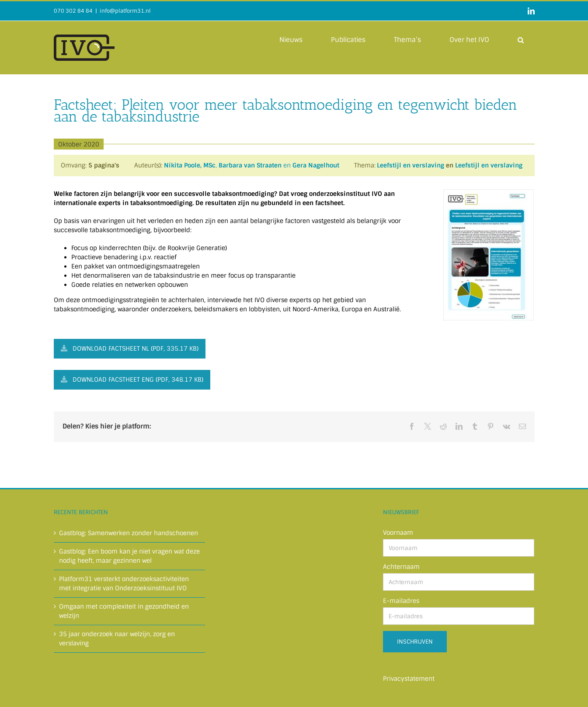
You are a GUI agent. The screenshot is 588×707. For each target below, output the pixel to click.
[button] (521, 39)
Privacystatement (409, 679)
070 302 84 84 (73, 11)
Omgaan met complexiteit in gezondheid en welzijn (124, 611)
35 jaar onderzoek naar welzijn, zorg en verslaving (117, 639)
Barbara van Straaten (250, 165)
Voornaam (398, 533)
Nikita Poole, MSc (190, 165)
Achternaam (401, 567)
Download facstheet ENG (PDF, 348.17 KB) (132, 380)
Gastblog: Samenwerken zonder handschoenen (129, 533)
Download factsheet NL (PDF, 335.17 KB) (130, 348)
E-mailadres (401, 601)
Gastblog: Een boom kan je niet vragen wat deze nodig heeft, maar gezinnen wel (129, 556)
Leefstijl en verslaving (411, 165)
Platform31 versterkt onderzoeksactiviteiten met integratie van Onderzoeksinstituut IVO (124, 583)
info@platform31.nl (125, 11)
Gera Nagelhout (316, 165)
